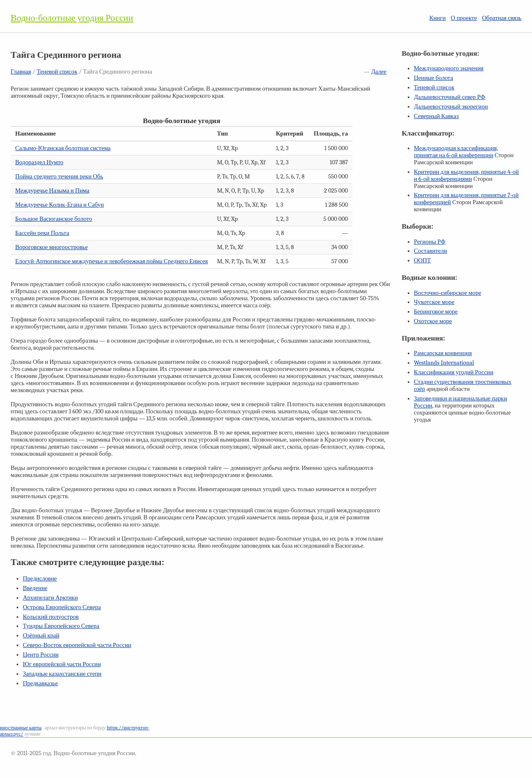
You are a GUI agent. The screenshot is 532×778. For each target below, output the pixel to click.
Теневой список (57, 72)
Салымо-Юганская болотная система (63, 148)
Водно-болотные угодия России (72, 18)
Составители (431, 251)
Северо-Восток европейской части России (77, 645)
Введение (35, 588)
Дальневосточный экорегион (451, 107)
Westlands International (444, 363)
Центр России (41, 655)
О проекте (464, 18)
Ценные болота (433, 78)
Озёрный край (41, 636)
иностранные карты (21, 728)
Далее (379, 72)
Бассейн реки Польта (42, 233)
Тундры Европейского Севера (61, 626)
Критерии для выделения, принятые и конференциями (466, 175)
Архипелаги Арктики (50, 598)
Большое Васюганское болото (54, 219)
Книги (437, 18)
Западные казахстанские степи (62, 674)
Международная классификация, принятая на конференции (456, 152)
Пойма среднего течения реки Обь (59, 177)
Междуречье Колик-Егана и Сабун (60, 205)
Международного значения (449, 68)
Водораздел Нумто (39, 162)
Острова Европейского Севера (62, 607)
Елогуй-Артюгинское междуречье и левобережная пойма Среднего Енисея (112, 261)
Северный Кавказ (436, 116)
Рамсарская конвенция (443, 353)
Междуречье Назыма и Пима (52, 191)
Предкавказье (40, 683)
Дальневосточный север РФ (450, 97)
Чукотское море (434, 302)
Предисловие (40, 579)
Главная (21, 72)
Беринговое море (436, 312)
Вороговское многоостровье (52, 247)
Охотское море (433, 321)
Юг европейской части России (62, 664)
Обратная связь (502, 18)
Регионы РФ (430, 242)
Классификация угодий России (454, 372)
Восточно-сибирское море (448, 293)
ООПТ (422, 261)
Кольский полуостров (51, 617)
